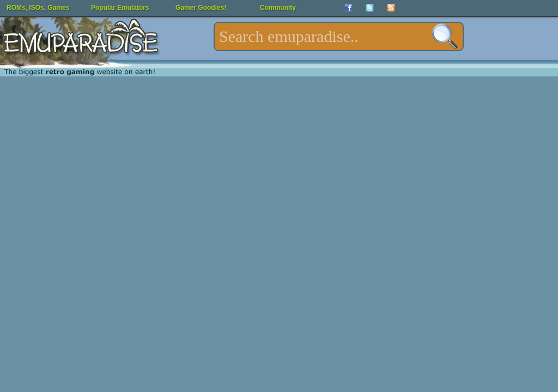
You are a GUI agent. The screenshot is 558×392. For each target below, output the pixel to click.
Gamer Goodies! (201, 8)
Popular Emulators (120, 8)
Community (278, 8)
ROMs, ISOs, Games (38, 8)
